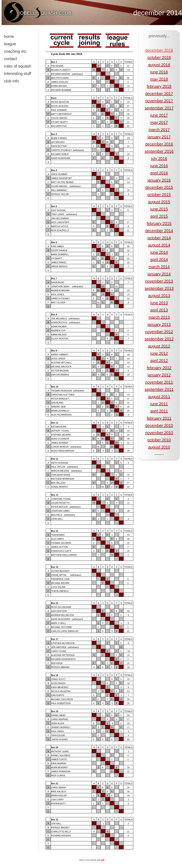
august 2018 (159, 65)
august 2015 (159, 202)
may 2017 (159, 122)
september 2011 (159, 389)
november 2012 (159, 332)
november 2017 (159, 101)
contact (10, 59)
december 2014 (158, 13)
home (9, 36)
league (10, 44)
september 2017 (159, 108)
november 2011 (159, 382)
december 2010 (159, 425)
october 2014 (159, 238)
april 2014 (159, 260)
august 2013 (159, 296)
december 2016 (159, 144)
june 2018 (159, 72)
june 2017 (159, 115)
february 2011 (159, 418)
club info (12, 81)
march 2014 (159, 267)
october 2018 (159, 58)
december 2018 (159, 50)
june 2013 (159, 303)
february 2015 (159, 223)
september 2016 (159, 151)
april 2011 (159, 411)
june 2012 (159, 353)
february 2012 (159, 368)
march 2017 (159, 130)
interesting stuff (18, 74)
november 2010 (159, 433)
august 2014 (159, 245)
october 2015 (159, 195)
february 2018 (159, 86)
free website (91, 860)
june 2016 (159, 166)
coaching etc (15, 51)
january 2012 (159, 375)
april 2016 (159, 173)
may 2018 (159, 79)
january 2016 (159, 180)
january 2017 (159, 137)
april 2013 (159, 310)
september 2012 (159, 339)
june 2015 (159, 209)
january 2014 (159, 274)
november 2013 (159, 281)
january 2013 (159, 324)
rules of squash (18, 66)
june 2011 (159, 404)
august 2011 (159, 397)
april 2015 (159, 216)
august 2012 (159, 346)
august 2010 (159, 447)
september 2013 (159, 288)
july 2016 (159, 159)
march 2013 (159, 317)
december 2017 (159, 94)
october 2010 (159, 440)
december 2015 (159, 187)
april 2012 (159, 361)
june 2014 (159, 252)
